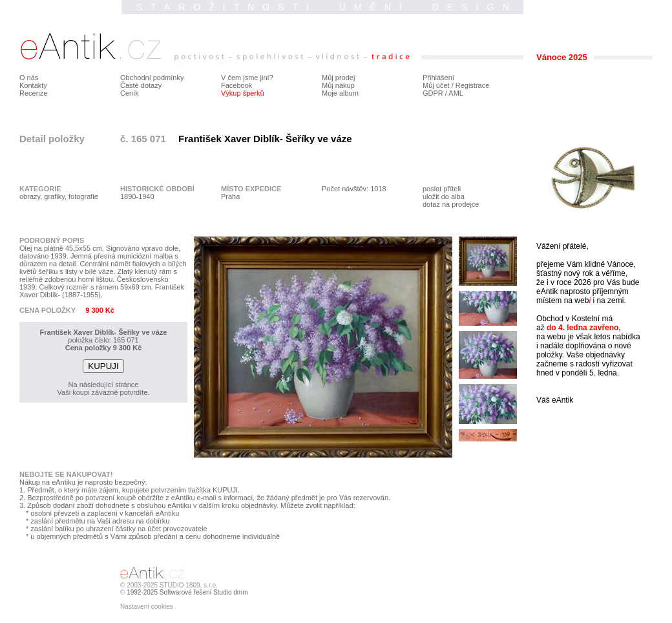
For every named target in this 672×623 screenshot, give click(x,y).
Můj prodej (338, 78)
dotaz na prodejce (451, 204)
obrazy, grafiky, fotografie (59, 196)
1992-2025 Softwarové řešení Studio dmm (187, 592)
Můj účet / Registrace (456, 85)
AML (456, 93)
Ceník (130, 93)
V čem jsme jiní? (247, 78)
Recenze (33, 93)
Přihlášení (438, 78)
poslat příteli (442, 189)
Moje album (340, 93)
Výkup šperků (243, 93)
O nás (29, 78)
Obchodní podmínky (152, 78)
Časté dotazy (141, 85)
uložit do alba (444, 196)
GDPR (433, 93)
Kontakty (33, 85)
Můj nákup (338, 85)
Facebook (236, 85)
